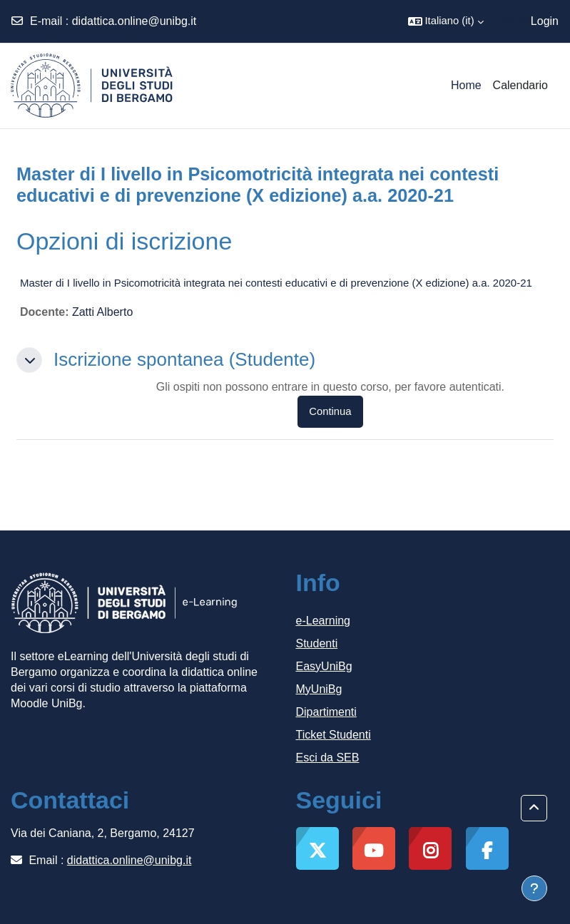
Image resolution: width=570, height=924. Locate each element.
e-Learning (324, 621)
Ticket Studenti (334, 735)
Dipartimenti (326, 712)
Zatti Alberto (102, 312)
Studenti (317, 643)
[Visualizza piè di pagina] (534, 888)
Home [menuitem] (466, 85)
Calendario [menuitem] (520, 85)
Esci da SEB (328, 758)
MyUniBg (319, 689)
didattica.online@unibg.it (134, 21)
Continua (330, 411)
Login (545, 21)
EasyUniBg (324, 666)
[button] (446, 21)
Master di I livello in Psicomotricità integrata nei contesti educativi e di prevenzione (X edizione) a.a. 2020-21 (276, 283)
